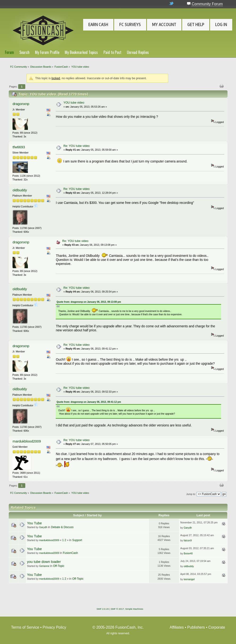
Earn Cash (98, 25)
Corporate (217, 627)
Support (77, 540)
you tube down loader (44, 562)
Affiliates (177, 627)
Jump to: (191, 494)
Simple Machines (134, 609)
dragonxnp (21, 104)
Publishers (196, 627)
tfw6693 (19, 147)
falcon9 (188, 540)
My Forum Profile (47, 52)
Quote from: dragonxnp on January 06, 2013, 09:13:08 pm (89, 302)
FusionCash (70, 553)
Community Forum (207, 4)
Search (24, 52)
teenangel (189, 579)
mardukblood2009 (27, 441)
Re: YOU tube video (77, 146)
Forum (9, 52)
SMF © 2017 (117, 609)
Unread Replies (138, 52)
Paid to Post (112, 52)
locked (56, 78)
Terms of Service (25, 627)
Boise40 (188, 553)
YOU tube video (74, 103)
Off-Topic (59, 566)
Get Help (196, 25)
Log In (221, 25)
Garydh (43, 527)
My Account (164, 25)
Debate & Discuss (62, 527)
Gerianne (44, 566)
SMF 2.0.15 (103, 609)
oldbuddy (20, 190)
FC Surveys (130, 25)
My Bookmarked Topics (81, 52)
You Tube (34, 523)
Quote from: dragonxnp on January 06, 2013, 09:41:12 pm (89, 402)
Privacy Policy (54, 627)
